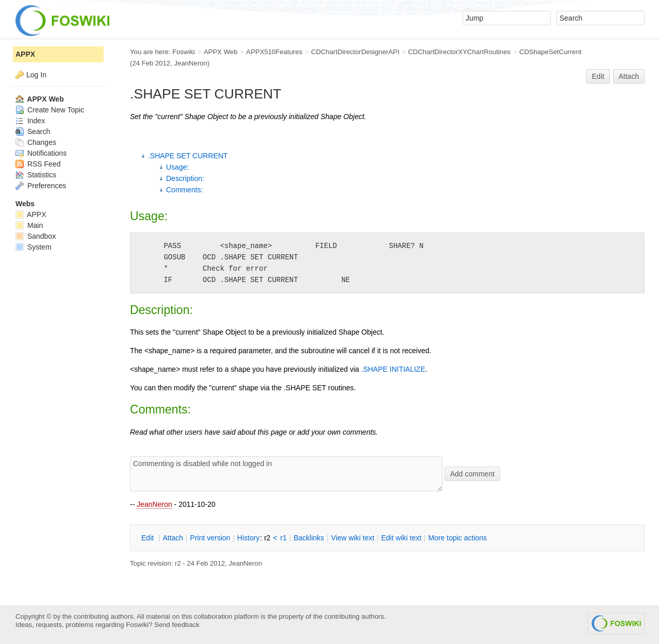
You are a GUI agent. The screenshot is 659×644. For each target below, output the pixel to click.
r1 (284, 538)
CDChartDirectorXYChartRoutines (459, 52)
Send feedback (177, 625)
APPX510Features (274, 52)
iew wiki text (353, 538)
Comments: (185, 190)
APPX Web (221, 52)
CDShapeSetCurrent (550, 52)
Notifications (41, 153)
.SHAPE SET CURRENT (188, 156)
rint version (210, 538)
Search (33, 131)
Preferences (41, 186)
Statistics (36, 175)
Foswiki (184, 52)
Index (30, 121)
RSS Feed (38, 164)
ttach (173, 538)
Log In (36, 75)
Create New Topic (50, 110)
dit (149, 538)
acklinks (309, 538)
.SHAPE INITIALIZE (393, 369)
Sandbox (36, 236)
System (34, 247)
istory (249, 538)
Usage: (177, 167)
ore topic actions (457, 538)
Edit (598, 76)
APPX (25, 54)
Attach (629, 76)
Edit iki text (401, 538)
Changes (36, 142)
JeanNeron (154, 504)
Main (29, 225)
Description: (185, 178)
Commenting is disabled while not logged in (286, 474)
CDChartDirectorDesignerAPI (355, 52)
